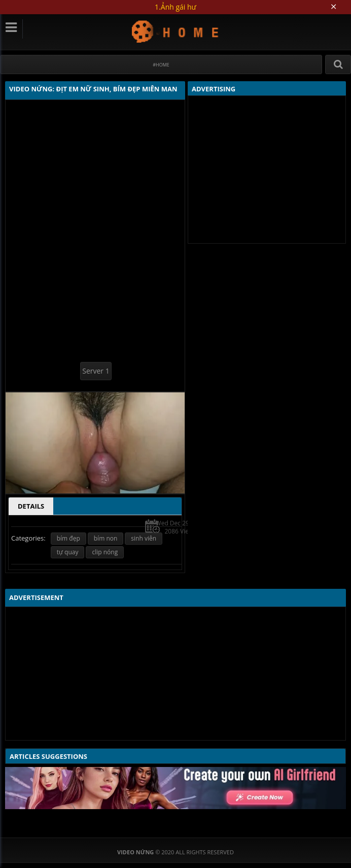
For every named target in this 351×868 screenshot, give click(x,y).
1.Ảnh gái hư (175, 7)
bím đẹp (68, 538)
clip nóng (105, 552)
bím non (106, 538)
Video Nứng (176, 31)
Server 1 (96, 371)
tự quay (68, 552)
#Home (161, 65)
